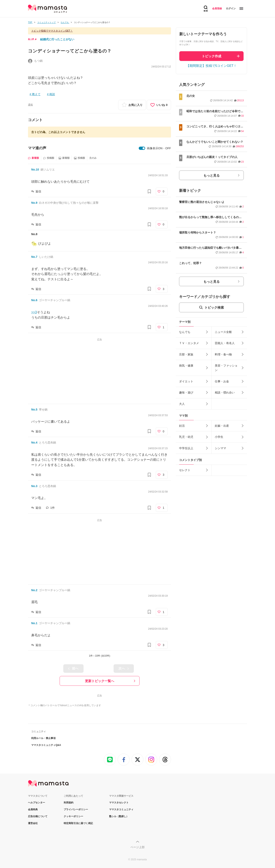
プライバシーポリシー (76, 809)
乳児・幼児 (186, 437)
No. (35, 170)
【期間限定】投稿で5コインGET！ (212, 66)
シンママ (220, 448)
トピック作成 (212, 56)
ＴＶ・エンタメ (189, 343)
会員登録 (217, 9)
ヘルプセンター (37, 803)
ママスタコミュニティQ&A (46, 745)
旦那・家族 (186, 354)
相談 (52, 94)
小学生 (219, 437)
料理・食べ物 (223, 354)
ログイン (231, 9)
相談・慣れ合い (225, 392)
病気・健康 (186, 366)
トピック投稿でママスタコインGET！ (52, 31)
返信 (38, 191)
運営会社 (33, 823)
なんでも (185, 332)
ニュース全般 (223, 332)
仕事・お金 (222, 381)
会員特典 (33, 809)
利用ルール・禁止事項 (43, 738)
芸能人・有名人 (225, 343)
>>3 (34, 312)
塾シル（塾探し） (119, 816)
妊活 (182, 426)
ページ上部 (137, 847)
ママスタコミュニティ (121, 809)
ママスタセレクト (119, 803)
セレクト (185, 470)
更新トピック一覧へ (100, 681)
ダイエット (186, 381)
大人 (182, 404)
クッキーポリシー (73, 816)
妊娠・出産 (222, 426)
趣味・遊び (186, 392)
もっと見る (212, 175)
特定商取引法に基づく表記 (78, 823)
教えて (36, 94)
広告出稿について (38, 816)
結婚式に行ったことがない (57, 39)
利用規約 (69, 803)
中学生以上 (186, 448)
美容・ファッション (226, 368)
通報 (30, 105)
